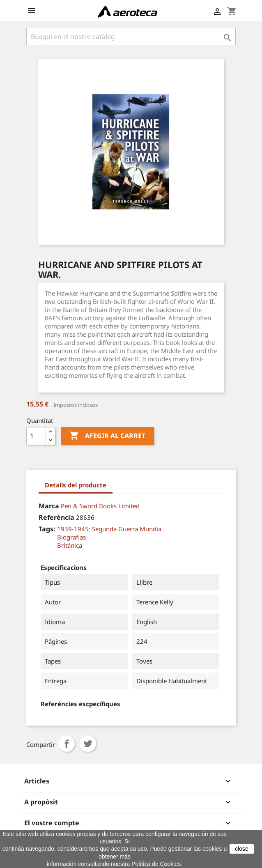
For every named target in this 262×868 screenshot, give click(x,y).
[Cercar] (131, 37)
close (242, 849)
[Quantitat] (36, 436)
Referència (56, 517)
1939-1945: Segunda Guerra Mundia (109, 529)
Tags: (47, 529)
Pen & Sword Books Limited (100, 506)
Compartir (67, 744)
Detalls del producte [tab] (76, 485)
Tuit (88, 744)
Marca (49, 506)
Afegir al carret (107, 436)
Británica (70, 545)
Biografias (71, 537)
